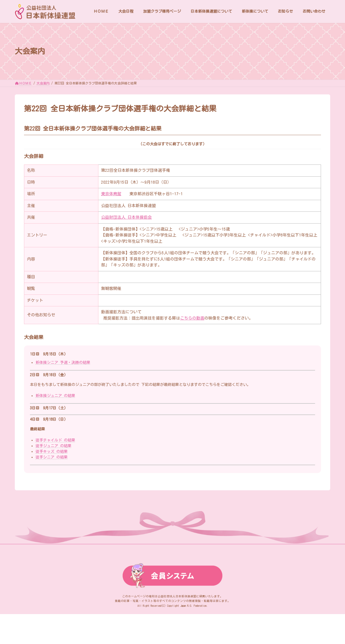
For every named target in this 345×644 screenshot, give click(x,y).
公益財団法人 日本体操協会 (126, 217)
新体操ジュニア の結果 (55, 396)
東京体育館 (111, 194)
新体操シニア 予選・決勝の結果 (63, 362)
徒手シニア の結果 (52, 457)
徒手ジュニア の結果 (54, 446)
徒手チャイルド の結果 (55, 440)
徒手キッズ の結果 (52, 451)
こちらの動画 (192, 318)
